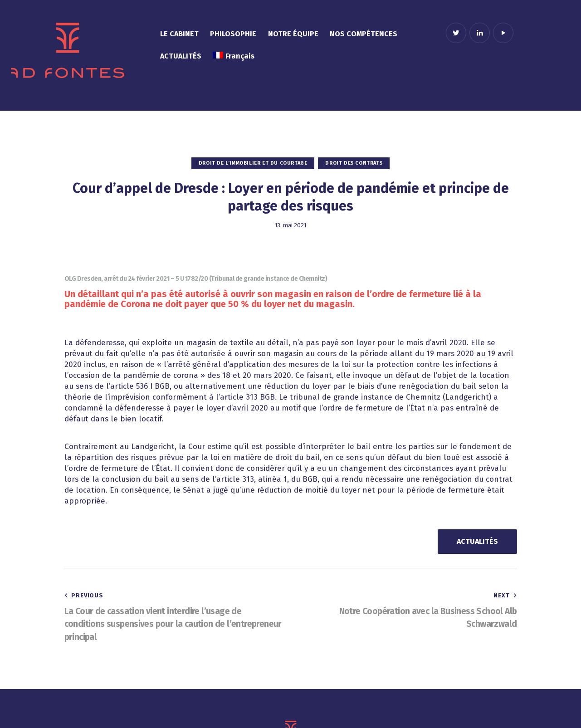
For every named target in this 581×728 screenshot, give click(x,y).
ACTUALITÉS (477, 541)
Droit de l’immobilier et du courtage (253, 163)
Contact (474, 63)
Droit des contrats (354, 163)
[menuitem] (233, 57)
